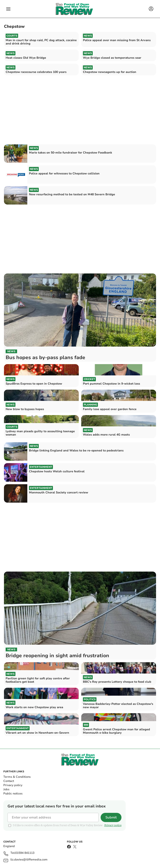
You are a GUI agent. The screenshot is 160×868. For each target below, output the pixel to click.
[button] (8, 9)
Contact (9, 781)
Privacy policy (13, 785)
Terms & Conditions (17, 777)
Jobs (6, 789)
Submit (111, 817)
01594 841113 (25, 853)
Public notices (13, 794)
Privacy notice (113, 825)
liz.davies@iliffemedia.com (29, 860)
